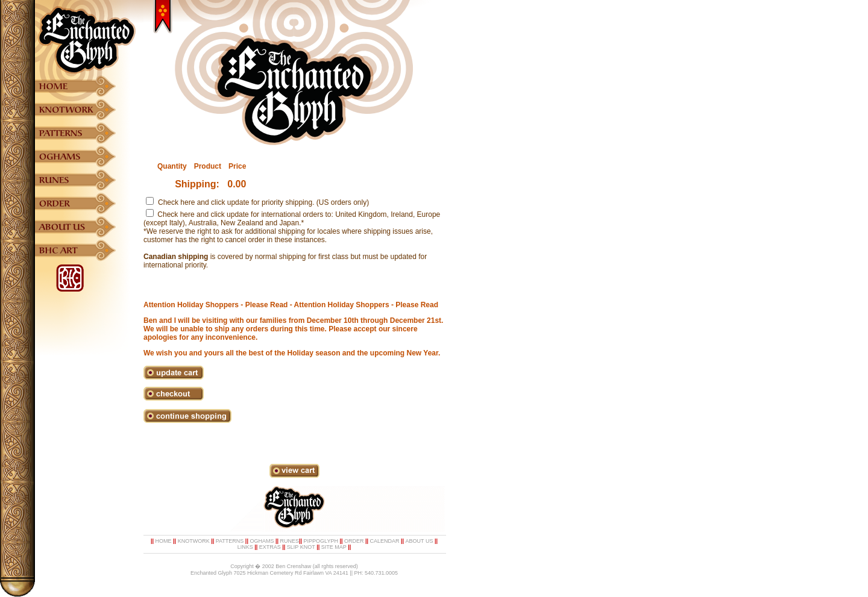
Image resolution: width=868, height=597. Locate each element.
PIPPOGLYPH (321, 541)
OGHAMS (262, 541)
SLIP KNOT (301, 547)
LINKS (245, 547)
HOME (164, 541)
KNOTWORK (194, 541)
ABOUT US (420, 541)
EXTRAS (270, 547)
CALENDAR (385, 541)
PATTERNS (230, 541)
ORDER (354, 541)
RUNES (289, 541)
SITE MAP (334, 547)
